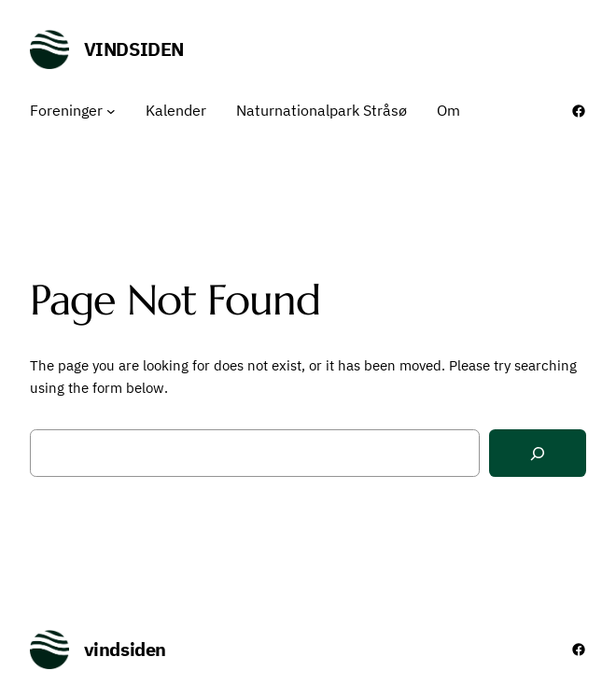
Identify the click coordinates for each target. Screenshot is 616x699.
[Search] (538, 453)
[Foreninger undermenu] (111, 111)
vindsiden (134, 49)
